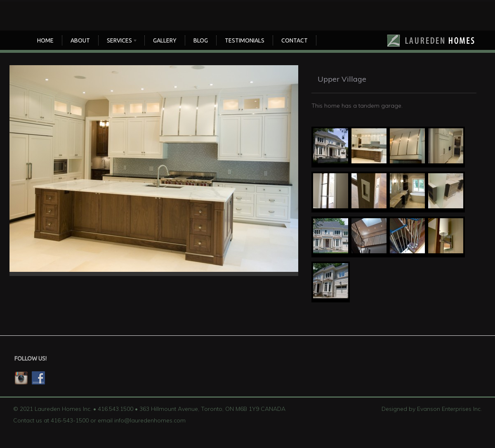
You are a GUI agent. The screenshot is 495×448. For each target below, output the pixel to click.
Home (45, 40)
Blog (201, 40)
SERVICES (120, 41)
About (80, 40)
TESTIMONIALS (245, 40)
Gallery (165, 40)
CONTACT (295, 40)
